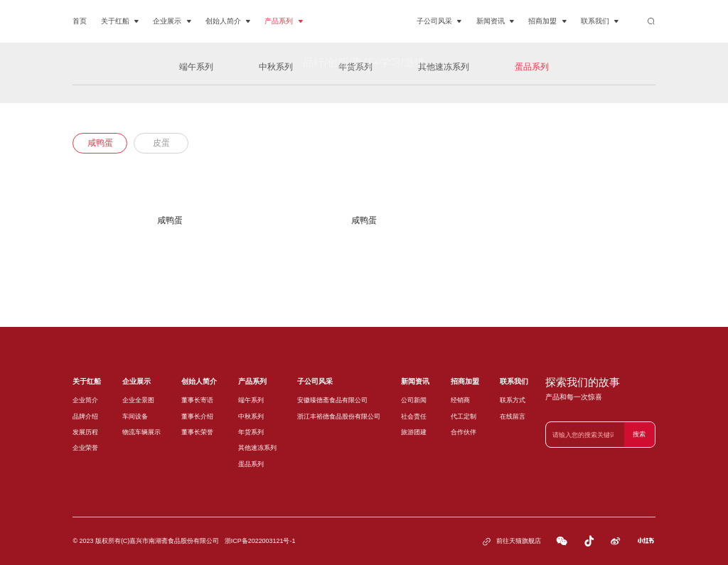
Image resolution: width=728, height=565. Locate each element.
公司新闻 (414, 400)
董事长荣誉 (197, 432)
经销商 (460, 400)
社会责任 (414, 416)
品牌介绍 (85, 416)
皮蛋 (161, 143)
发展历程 (85, 432)
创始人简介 (228, 21)
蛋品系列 (251, 464)
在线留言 (513, 416)
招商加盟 (547, 21)
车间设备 (135, 416)
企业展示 (172, 21)
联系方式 (513, 400)
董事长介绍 (197, 416)
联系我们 (600, 21)
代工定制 (464, 416)
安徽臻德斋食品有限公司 (332, 400)
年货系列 (251, 432)
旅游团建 (414, 432)
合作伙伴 (464, 432)
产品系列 (284, 21)
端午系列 (251, 400)
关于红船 (120, 21)
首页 (80, 21)
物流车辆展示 (141, 432)
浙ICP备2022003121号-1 (260, 541)
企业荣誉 (85, 448)
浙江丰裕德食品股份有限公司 (339, 416)
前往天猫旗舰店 (511, 542)
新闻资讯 (496, 21)
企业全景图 (138, 400)
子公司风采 (439, 21)
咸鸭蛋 (100, 143)
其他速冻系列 (257, 448)
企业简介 (85, 400)
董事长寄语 (197, 400)
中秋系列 (251, 416)
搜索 (639, 434)
